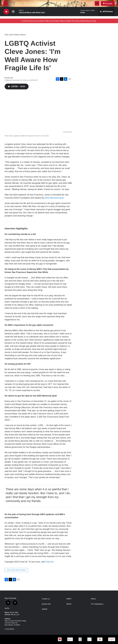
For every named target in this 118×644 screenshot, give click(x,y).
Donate (109, 4)
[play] (6, 12)
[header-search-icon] (97, 3)
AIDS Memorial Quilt (54, 198)
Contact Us (46, 599)
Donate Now (46, 604)
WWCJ (93, 599)
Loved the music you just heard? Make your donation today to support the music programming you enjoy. (59, 21)
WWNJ (69, 604)
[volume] (13, 12)
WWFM (7, 608)
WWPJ (69, 599)
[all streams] (106, 12)
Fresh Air (49, 562)
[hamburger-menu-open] (6, 3)
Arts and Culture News (15, 35)
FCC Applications (97, 604)
